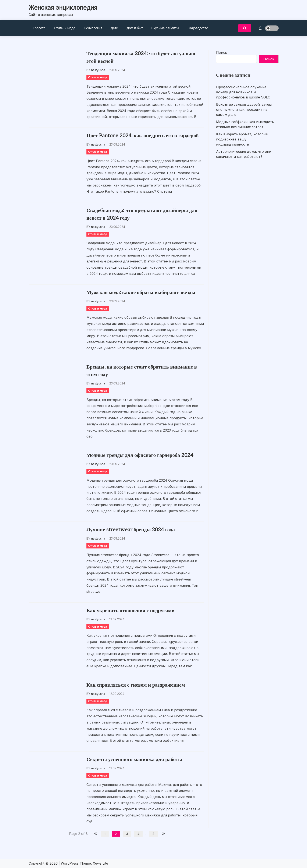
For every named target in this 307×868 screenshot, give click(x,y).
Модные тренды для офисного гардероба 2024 (140, 455)
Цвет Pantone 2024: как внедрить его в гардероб (142, 136)
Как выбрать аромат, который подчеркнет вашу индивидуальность (242, 139)
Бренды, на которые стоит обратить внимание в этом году (142, 371)
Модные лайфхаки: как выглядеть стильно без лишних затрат (245, 124)
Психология (93, 28)
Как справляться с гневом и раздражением (136, 685)
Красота (39, 28)
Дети (114, 28)
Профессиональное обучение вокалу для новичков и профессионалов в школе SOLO (243, 92)
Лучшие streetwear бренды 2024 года (131, 530)
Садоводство (198, 28)
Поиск (222, 52)
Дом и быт (135, 28)
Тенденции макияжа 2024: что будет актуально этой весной (141, 57)
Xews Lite (100, 863)
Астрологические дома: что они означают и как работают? (244, 154)
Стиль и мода (65, 28)
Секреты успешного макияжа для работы (134, 759)
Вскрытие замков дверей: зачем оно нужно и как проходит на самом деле (244, 109)
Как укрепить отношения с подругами (131, 611)
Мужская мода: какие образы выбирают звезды (141, 292)
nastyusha (98, 70)
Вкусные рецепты (165, 28)
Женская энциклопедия (63, 8)
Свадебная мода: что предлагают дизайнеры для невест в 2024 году (142, 214)
